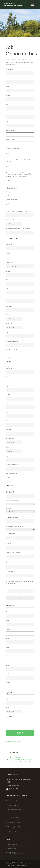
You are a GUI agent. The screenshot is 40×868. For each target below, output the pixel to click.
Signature (9, 699)
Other (8, 563)
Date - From (10, 315)
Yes (9, 153)
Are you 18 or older (12, 149)
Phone (8, 253)
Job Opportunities (15, 757)
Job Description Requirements (18, 801)
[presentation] (22, 723)
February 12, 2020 (14, 827)
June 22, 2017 (13, 831)
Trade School (10, 544)
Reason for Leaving (12, 341)
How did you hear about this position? (18, 229)
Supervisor (9, 262)
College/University (12, 517)
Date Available (11, 220)
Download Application (13, 741)
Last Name (9, 78)
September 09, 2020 (15, 822)
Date (7, 708)
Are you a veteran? (12, 200)
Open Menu (32, 4)
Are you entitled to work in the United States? (19, 161)
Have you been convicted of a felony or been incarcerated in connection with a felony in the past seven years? (19, 175)
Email (7, 87)
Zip (7, 122)
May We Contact (11, 350)
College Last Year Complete (15, 526)
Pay (7, 332)
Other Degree (10, 572)
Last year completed (13, 501)
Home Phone (10, 130)
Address (8, 95)
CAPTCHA (9, 716)
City (7, 104)
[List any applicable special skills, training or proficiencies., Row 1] (20, 591)
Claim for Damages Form (16, 853)
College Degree (11, 534)
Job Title (9, 306)
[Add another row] (19, 598)
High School (10, 492)
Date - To (9, 324)
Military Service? (11, 188)
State (8, 113)
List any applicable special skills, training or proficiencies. (19, 582)
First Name (9, 69)
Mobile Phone (10, 140)
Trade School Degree (13, 553)
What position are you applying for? (18, 211)
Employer (9, 244)
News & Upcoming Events (16, 844)
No (9, 156)
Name (8, 612)
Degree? (9, 508)
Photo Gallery (13, 849)
